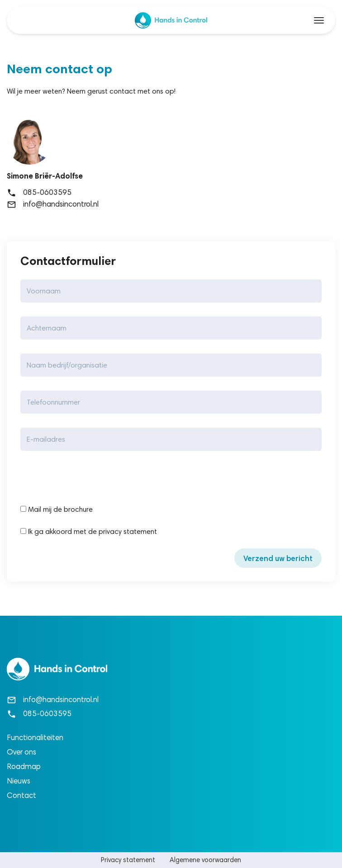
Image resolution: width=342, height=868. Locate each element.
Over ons (21, 752)
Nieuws (19, 781)
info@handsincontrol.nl (53, 204)
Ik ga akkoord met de (59, 531)
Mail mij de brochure (57, 509)
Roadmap (24, 766)
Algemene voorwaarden (205, 860)
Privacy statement (128, 860)
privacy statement (128, 531)
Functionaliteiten (35, 737)
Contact (21, 795)
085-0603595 (39, 192)
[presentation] (89, 480)
